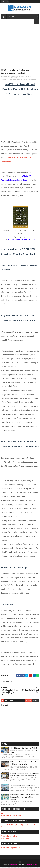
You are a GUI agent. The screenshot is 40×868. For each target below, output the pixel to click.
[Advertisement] (20, 49)
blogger (28, 702)
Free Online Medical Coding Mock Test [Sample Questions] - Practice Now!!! (20, 827)
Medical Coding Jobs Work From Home (11, 817)
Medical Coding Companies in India (11, 849)
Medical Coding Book (29, 80)
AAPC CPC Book (26, 78)
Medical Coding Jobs (7, 839)
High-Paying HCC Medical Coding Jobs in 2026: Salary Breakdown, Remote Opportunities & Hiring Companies (25, 798)
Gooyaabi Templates (31, 866)
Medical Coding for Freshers (9, 837)
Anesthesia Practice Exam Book (11, 80)
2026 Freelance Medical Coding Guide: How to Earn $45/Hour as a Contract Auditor (24, 764)
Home (2, 814)
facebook (36, 702)
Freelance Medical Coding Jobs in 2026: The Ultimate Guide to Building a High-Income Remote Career (25, 776)
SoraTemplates (13, 866)
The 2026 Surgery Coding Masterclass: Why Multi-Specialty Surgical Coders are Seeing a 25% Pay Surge (24, 751)
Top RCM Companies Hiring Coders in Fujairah (23, 786)
